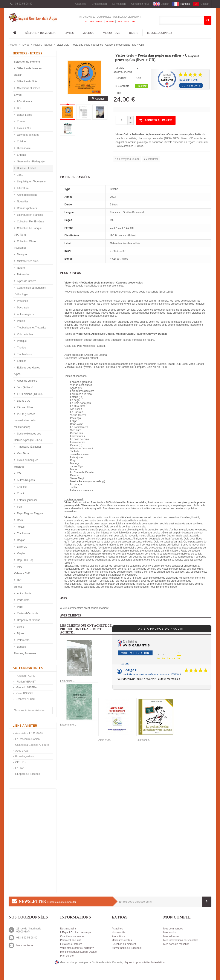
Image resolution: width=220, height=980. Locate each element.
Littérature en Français (30, 215)
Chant (20, 493)
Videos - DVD (112, 33)
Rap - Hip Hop (25, 560)
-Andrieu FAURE (25, 676)
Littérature (22, 188)
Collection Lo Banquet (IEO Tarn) (28, 231)
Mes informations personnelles (181, 940)
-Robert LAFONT (25, 699)
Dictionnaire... (68, 725)
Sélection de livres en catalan (28, 72)
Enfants (21, 155)
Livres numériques (27, 460)
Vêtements (23, 640)
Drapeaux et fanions (28, 620)
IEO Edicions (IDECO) (29, 394)
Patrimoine (23, 274)
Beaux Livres (24, 115)
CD (19, 473)
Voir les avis (191, 86)
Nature (21, 268)
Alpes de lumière (26, 281)
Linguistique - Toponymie (31, 182)
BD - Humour (24, 102)
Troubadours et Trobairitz (31, 328)
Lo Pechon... (144, 740)
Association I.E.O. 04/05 (29, 733)
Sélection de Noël (27, 82)
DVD (19, 580)
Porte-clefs (23, 600)
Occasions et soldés (28, 88)
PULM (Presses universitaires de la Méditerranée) (25, 421)
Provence (22, 301)
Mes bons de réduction (176, 944)
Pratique (21, 341)
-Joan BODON (24, 693)
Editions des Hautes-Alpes (27, 371)
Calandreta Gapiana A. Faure (32, 745)
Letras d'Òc (23, 401)
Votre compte (94, 22)
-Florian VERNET (26, 682)
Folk (19, 507)
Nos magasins (68, 929)
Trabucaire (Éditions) (29, 447)
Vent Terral (23, 453)
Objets (134, 33)
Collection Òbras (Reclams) (25, 245)
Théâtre (21, 348)
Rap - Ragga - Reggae (30, 513)
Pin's (19, 607)
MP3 (19, 567)
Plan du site (67, 956)
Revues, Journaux (160, 33)
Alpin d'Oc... (105, 740)
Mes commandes (173, 929)
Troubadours (24, 354)
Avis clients (71, 616)
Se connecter (126, 22)
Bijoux (20, 633)
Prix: (118, 93)
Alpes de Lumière (27, 381)
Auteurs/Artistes (28, 668)
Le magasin (119, 4)
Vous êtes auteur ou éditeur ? (77, 948)
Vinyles (21, 553)
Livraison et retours (71, 944)
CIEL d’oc (21, 762)
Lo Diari (20, 768)
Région (21, 540)
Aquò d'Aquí (22, 751)
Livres (69, 33)
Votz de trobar (25, 334)
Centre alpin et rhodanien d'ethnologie (30, 291)
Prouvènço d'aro (25, 757)
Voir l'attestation (135, 653)
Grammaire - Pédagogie (30, 162)
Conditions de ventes (72, 936)
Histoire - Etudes (43, 45)
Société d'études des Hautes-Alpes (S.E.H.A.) (28, 437)
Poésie (21, 321)
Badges (21, 647)
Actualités (80, 4)
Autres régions (25, 314)
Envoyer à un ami (129, 159)
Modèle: (120, 68)
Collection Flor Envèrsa (30, 222)
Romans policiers (27, 208)
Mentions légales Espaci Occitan (79, 952)
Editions (21, 361)
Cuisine (21, 142)
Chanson (22, 487)
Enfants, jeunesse (27, 500)
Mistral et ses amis (27, 261)
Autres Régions (25, 480)
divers (20, 627)
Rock (20, 520)
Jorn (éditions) (25, 387)
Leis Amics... (67, 681)
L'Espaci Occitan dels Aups (76, 932)
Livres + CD (23, 128)
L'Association (99, 4)
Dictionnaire (24, 148)
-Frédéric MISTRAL (27, 687)
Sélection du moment (41, 33)
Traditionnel (23, 533)
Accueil (13, 45)
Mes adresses (171, 936)
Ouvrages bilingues (28, 135)
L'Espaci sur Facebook (28, 774)
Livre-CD (22, 547)
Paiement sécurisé (71, 940)
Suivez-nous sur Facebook (127, 948)
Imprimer (153, 159)
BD (18, 108)
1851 (20, 175)
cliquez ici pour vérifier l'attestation (144, 962)
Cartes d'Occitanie (27, 613)
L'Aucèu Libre (24, 407)
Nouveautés (119, 932)
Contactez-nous (140, 4)
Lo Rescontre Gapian (27, 739)
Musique (88, 33)
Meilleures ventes (122, 940)
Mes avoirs (170, 932)
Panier (110, 22)
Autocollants (24, 593)
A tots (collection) (27, 195)
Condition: (121, 78)
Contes (21, 122)
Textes (20, 527)
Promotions (118, 936)
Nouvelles (22, 202)
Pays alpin (23, 308)
